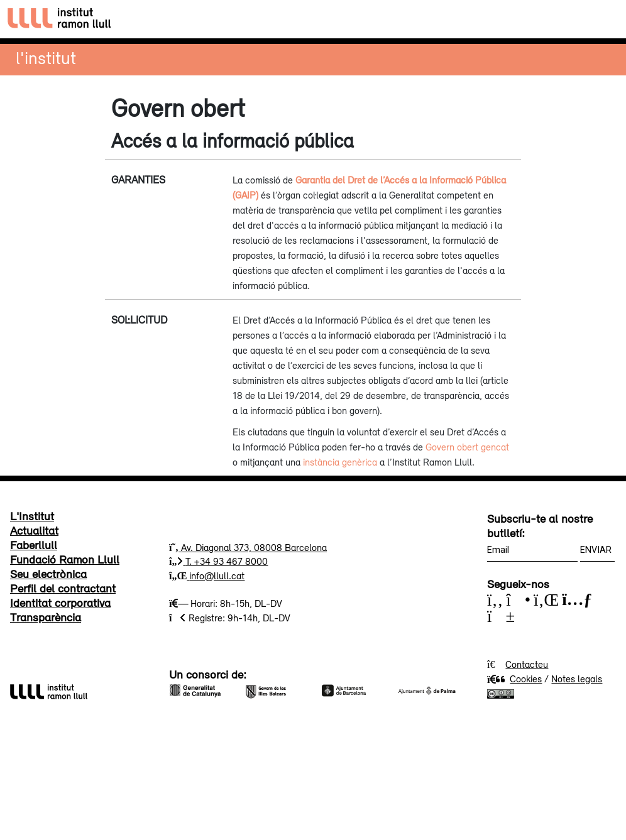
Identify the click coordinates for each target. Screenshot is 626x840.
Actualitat (34, 530)
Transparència (46, 617)
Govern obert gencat (467, 447)
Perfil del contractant (63, 588)
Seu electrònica (48, 574)
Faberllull (34, 545)
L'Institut (32, 516)
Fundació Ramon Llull (65, 559)
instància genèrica (340, 462)
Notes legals (577, 679)
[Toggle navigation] (605, 19)
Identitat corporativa (60, 603)
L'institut (46, 57)
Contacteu (527, 664)
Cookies (514, 679)
